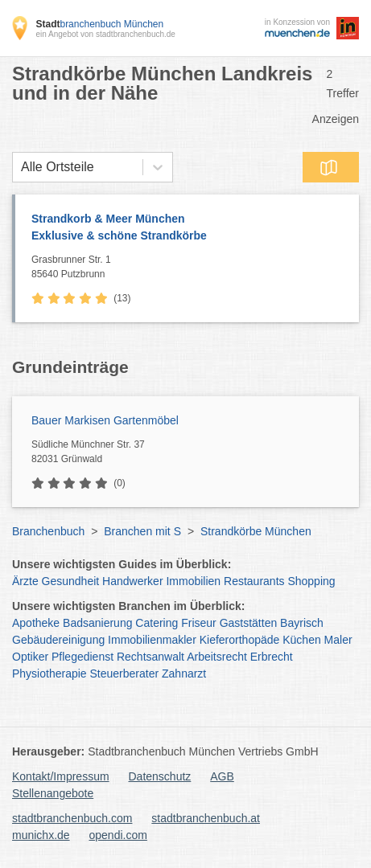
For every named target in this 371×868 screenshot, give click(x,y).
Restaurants (254, 581)
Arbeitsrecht (217, 657)
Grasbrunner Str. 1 (191, 268)
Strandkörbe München (256, 531)
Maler (338, 640)
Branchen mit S (142, 531)
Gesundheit (71, 581)
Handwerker (132, 581)
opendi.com (117, 835)
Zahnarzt (184, 674)
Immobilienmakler (152, 640)
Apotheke (36, 623)
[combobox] (21, 167)
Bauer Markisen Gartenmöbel (105, 420)
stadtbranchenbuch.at (206, 818)
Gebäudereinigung (58, 640)
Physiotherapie (49, 674)
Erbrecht (272, 657)
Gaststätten (249, 623)
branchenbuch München (99, 24)
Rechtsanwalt (150, 657)
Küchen (301, 640)
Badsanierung (97, 623)
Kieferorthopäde (240, 640)
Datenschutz (160, 776)
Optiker (30, 657)
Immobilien (193, 581)
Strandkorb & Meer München (187, 228)
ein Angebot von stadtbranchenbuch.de (105, 34)
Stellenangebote (53, 793)
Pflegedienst (82, 657)
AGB (222, 776)
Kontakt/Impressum (61, 776)
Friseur (199, 623)
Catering (157, 623)
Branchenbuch (48, 531)
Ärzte (25, 581)
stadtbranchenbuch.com (72, 818)
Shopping (311, 581)
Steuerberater (125, 674)
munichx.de (41, 835)
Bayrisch (302, 623)
